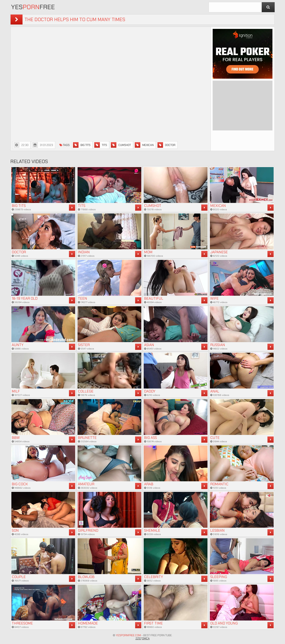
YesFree (33, 7)
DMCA (146, 638)
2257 (139, 638)
